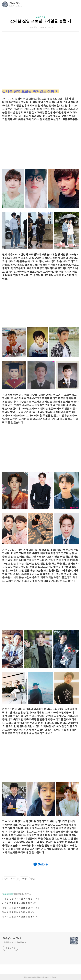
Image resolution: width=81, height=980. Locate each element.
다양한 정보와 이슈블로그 (14, 942)
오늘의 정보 (41, 17)
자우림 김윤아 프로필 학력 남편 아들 (19, 899)
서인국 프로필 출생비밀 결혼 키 (17, 903)
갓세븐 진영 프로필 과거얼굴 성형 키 (41, 21)
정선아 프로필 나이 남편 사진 (16, 912)
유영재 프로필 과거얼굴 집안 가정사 (19, 908)
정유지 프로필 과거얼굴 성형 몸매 (18, 917)
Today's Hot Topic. (13, 938)
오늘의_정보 (15, 3)
